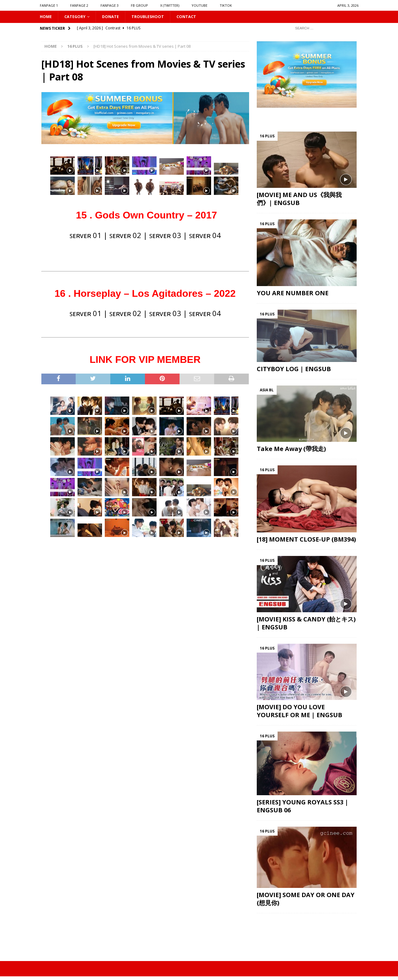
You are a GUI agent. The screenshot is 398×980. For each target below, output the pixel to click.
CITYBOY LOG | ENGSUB (294, 370)
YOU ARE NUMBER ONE (293, 294)
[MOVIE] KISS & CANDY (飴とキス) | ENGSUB (306, 624)
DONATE (114, 17)
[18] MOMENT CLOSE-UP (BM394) (306, 540)
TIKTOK (226, 5)
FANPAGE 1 (49, 5)
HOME (46, 17)
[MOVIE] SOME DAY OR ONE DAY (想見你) (306, 900)
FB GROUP (139, 5)
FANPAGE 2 (79, 5)
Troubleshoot (154, 17)
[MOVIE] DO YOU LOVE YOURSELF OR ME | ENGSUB (299, 712)
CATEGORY (77, 17)
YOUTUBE (199, 5)
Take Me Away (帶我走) (291, 449)
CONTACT (195, 17)
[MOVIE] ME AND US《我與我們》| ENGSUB (299, 199)
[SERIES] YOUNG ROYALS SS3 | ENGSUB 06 (303, 807)
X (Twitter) (170, 5)
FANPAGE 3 (110, 5)
